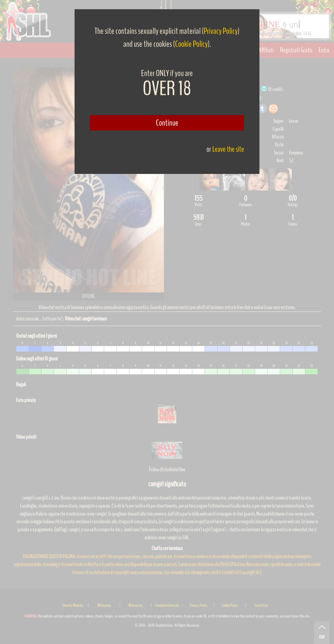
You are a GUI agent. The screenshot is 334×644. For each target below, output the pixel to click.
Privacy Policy (221, 31)
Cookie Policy (191, 44)
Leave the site (228, 149)
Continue (167, 123)
